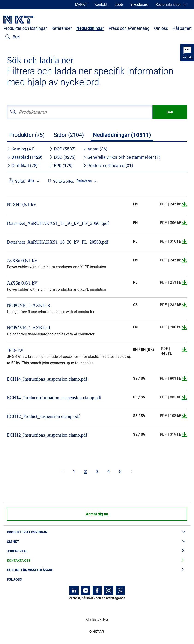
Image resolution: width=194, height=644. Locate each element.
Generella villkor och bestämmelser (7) (122, 157)
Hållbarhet (182, 28)
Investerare (139, 4)
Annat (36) (95, 149)
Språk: (20, 181)
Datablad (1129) (25, 157)
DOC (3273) (63, 157)
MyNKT (81, 4)
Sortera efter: (64, 181)
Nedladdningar (90, 28)
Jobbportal (97, 551)
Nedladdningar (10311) (122, 135)
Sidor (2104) (69, 135)
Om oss (161, 28)
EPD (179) (61, 165)
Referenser (62, 28)
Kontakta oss (97, 561)
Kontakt (101, 4)
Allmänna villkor (97, 620)
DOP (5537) (63, 149)
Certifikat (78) (22, 165)
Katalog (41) (21, 149)
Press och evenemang (129, 28)
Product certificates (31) (108, 165)
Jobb (119, 4)
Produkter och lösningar (25, 28)
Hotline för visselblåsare (97, 570)
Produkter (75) (27, 135)
